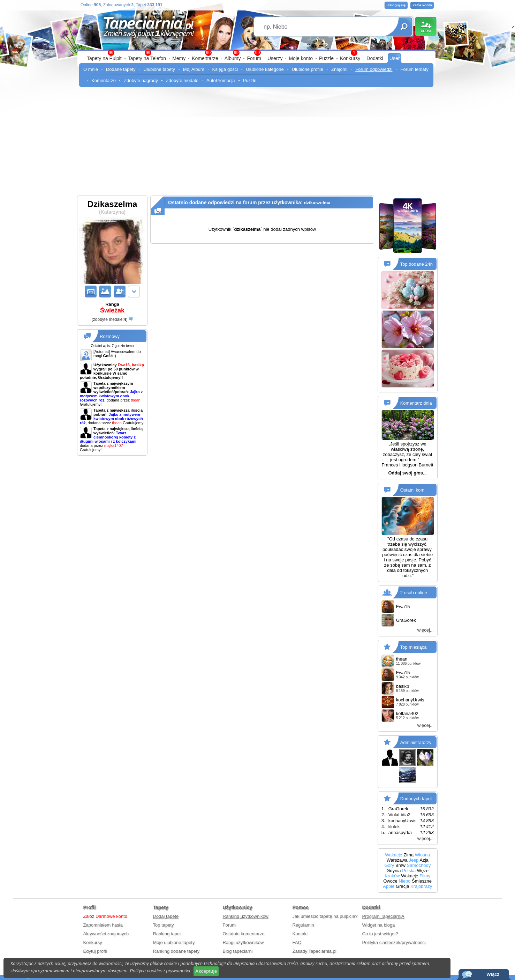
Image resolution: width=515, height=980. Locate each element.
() (110, 319)
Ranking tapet (167, 934)
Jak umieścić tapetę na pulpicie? (325, 916)
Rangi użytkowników (243, 942)
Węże (423, 871)
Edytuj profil (95, 951)
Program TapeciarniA (383, 916)
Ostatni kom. (413, 490)
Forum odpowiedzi (374, 69)
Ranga (112, 308)
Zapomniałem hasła (103, 925)
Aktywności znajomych (106, 934)
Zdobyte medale (182, 80)
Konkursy (350, 58)
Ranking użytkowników (246, 916)
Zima (408, 855)
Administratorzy (416, 742)
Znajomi (339, 69)
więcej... (426, 630)
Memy (179, 58)
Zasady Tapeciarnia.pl (315, 951)
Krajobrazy (421, 886)
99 (257, 53)
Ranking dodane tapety (176, 951)
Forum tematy (414, 69)
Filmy (425, 876)
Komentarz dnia (416, 403)
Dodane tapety (121, 69)
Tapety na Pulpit (104, 58)
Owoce (390, 881)
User (395, 58)
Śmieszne (422, 881)
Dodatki (375, 58)
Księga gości (225, 69)
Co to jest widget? (380, 934)
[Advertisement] (257, 143)
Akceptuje (206, 971)
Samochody (419, 865)
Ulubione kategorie (265, 69)
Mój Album (194, 69)
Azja (424, 860)
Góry (389, 865)
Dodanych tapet (416, 798)
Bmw (400, 865)
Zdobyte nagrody (141, 80)
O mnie (91, 69)
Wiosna (422, 855)
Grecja (402, 886)
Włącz (493, 974)
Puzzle (326, 58)
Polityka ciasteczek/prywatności (394, 942)
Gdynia (393, 871)
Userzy (275, 58)
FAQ (297, 942)
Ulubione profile (308, 69)
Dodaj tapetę (166, 916)
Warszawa (397, 860)
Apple (389, 886)
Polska (409, 871)
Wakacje (393, 855)
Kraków (392, 876)
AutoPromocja (221, 80)
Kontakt (300, 934)
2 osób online (414, 592)
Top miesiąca (414, 647)
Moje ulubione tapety (174, 942)
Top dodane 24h (416, 264)
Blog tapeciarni (238, 951)
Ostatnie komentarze (244, 934)
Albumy (233, 58)
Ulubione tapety (159, 69)
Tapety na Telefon (147, 58)
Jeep (414, 860)
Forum (254, 58)
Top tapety (164, 925)
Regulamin (303, 925)
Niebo (404, 881)
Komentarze (205, 58)
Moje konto (301, 58)
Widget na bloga (379, 925)
